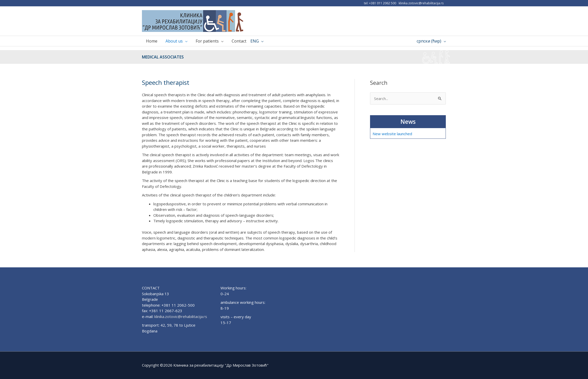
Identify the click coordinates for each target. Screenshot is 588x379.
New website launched (392, 134)
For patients (207, 41)
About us (174, 41)
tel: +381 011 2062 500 (380, 3)
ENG (255, 41)
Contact (239, 41)
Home (152, 41)
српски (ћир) (429, 41)
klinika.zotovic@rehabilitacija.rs (421, 3)
